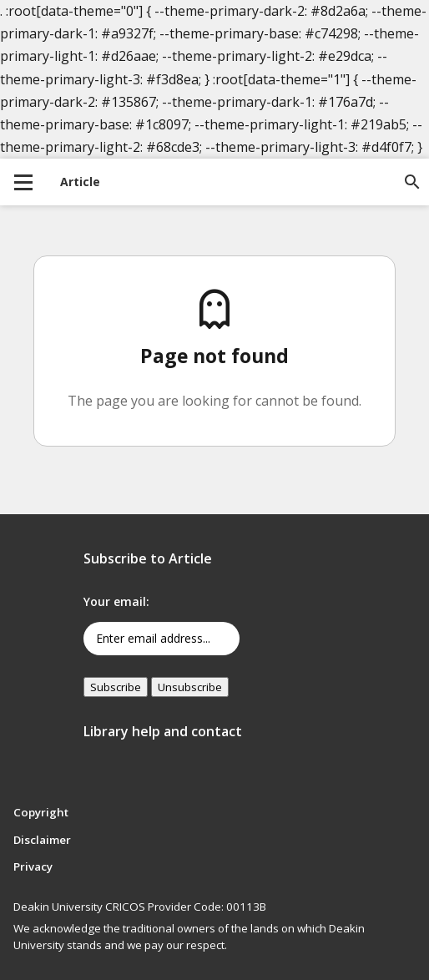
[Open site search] (412, 182)
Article (80, 182)
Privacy (33, 866)
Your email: (116, 601)
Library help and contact (163, 731)
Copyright (41, 812)
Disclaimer (42, 840)
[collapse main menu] (23, 182)
